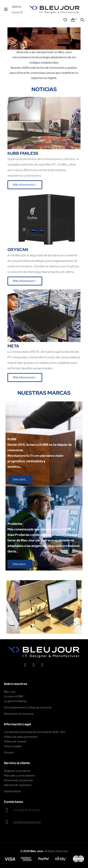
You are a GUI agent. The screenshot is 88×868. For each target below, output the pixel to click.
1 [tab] (36, 637)
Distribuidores (12, 791)
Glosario (9, 752)
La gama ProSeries (15, 701)
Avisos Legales (13, 746)
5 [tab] (52, 637)
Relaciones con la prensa (19, 714)
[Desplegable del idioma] (17, 12)
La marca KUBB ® (14, 696)
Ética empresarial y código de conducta (28, 707)
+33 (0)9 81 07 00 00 (26, 810)
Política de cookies (15, 741)
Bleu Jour (10, 692)
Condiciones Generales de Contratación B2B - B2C (35, 732)
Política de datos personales (21, 737)
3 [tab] (44, 637)
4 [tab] (48, 637)
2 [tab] (40, 637)
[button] (25, 185)
